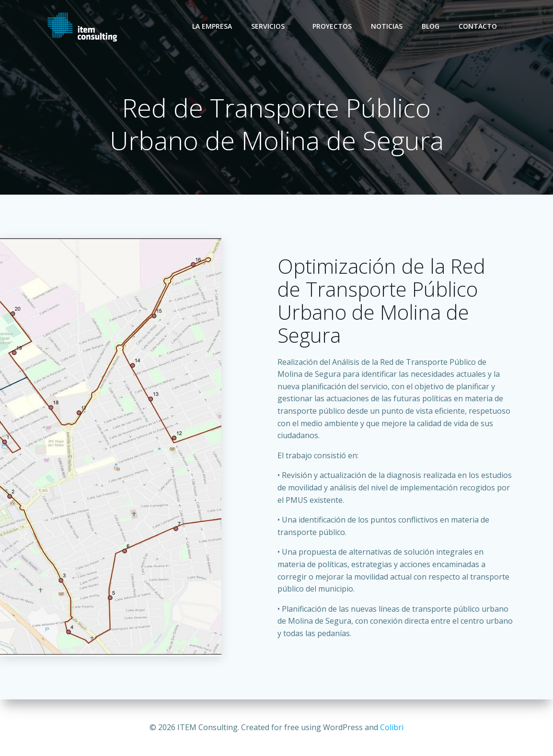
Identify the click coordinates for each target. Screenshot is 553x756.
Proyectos (332, 26)
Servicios (272, 26)
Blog (431, 26)
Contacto (478, 26)
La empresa (212, 26)
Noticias (387, 26)
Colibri (392, 727)
